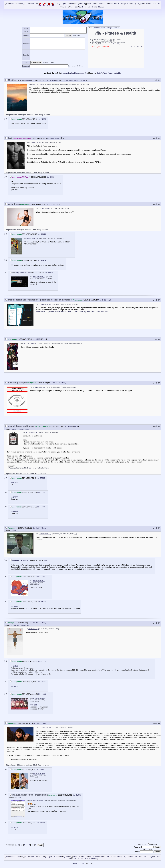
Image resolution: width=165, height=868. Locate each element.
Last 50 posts (79, 80)
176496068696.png (36, 801)
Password (26, 66)
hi (68, 4)
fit (107, 4)
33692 (52, 204)
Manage (101, 7)
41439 (43, 119)
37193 (44, 661)
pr (125, 4)
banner (13, 4)
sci (132, 4)
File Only (153, 845)
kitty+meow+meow (23, 273)
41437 (50, 273)
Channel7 (117, 28)
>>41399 (26, 429)
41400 (58, 383)
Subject (26, 35)
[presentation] (51, 55)
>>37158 (14, 666)
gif (65, 7)
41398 (43, 492)
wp (81, 4)
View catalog (117, 44)
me (71, 4)
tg (136, 4)
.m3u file (84, 73)
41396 (43, 602)
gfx (60, 4)
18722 (70, 426)
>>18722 (14, 483)
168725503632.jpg (33, 238)
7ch (7, 4)
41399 (43, 507)
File (26, 62)
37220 (43, 682)
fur (62, 7)
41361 (42, 769)
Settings (109, 28)
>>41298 (14, 606)
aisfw (89, 4)
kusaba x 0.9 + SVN (79, 863)
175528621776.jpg (45, 534)
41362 (78, 795)
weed (32, 4)
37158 (38, 623)
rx (75, 4)
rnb (129, 4)
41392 (43, 577)
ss (86, 7)
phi (122, 4)
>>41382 (26, 626)
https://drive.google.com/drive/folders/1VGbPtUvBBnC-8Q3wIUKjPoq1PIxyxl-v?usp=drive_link (72, 312)
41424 (43, 260)
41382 (44, 694)
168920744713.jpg (38, 84)
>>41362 (14, 827)
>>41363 (18, 798)
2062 (52, 177)
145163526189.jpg (31, 432)
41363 (42, 823)
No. (48, 80)
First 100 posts (67, 80)
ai (142, 4)
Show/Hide (134, 47)
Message (26, 44)
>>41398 (20, 429)
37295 (42, 478)
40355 (43, 234)
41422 (104, 300)
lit (119, 4)
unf (89, 7)
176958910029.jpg (39, 698)
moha (29, 80)
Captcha (26, 55)
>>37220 (20, 626)
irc (22, 4)
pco (76, 7)
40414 (52, 80)
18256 (39, 723)
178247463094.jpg (39, 277)
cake (146, 4)
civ (94, 4)
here (30, 468)
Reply (58, 80)
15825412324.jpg (44, 209)
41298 (38, 528)
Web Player (75, 73)
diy (101, 4)
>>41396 (14, 531)
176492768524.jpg (39, 774)
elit (159, 4)
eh (104, 4)
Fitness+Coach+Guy (20, 560)
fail (39, 857)
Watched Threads (100, 28)
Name (26, 28)
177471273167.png (29, 343)
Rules (91, 28)
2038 (52, 138)
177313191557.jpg (39, 387)
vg (78, 4)
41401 (38, 339)
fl (28, 4)
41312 (50, 560)
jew (115, 4)
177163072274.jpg (39, 581)
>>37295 (14, 429)
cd (150, 4)
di (156, 4)
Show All (140, 47)
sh (82, 7)
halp (111, 4)
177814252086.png (45, 304)
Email (26, 32)
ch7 (18, 4)
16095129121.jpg (34, 629)
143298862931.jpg (45, 728)
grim (64, 4)
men (72, 7)
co (97, 4)
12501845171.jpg (35, 143)
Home (95, 7)
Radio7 (99, 73)
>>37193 (14, 626)
